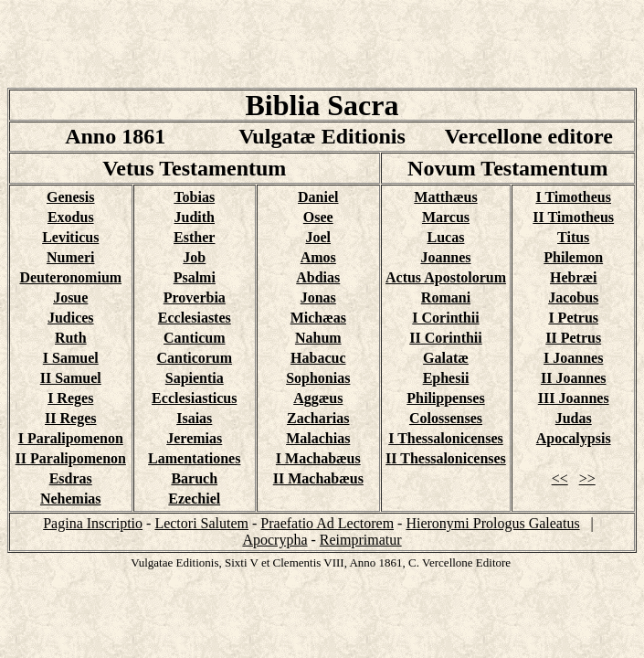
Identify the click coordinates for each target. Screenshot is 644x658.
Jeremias (194, 438)
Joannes (445, 257)
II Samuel (71, 378)
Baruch (194, 478)
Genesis (70, 197)
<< (560, 478)
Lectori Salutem (201, 523)
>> (587, 478)
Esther (194, 237)
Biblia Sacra (322, 105)
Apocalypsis (574, 438)
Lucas (446, 237)
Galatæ (446, 358)
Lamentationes (194, 458)
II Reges (70, 418)
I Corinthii (445, 318)
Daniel (318, 197)
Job (194, 257)
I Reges (70, 398)
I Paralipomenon (71, 438)
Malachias (318, 438)
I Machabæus (318, 458)
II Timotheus (573, 217)
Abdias (318, 277)
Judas (574, 418)
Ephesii (446, 378)
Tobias (194, 197)
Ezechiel (194, 499)
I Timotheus (573, 197)
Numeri (70, 257)
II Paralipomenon (71, 458)
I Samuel (71, 358)
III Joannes (574, 398)
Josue (70, 297)
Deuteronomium (70, 277)
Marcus (446, 217)
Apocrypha (274, 540)
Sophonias (318, 378)
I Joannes (573, 358)
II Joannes (574, 378)
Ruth (71, 338)
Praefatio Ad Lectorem (327, 523)
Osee (318, 217)
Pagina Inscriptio (93, 523)
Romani (446, 297)
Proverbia (195, 297)
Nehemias (71, 499)
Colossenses (446, 418)
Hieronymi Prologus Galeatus (492, 523)
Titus (573, 237)
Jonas (318, 297)
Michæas (318, 318)
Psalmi (195, 277)
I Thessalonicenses (446, 438)
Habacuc (318, 358)
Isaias (194, 418)
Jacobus (573, 297)
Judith (195, 217)
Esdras (71, 478)
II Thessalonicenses (446, 458)
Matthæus (445, 197)
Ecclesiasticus (194, 398)
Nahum (318, 338)
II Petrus (573, 338)
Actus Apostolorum (446, 277)
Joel (319, 237)
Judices (71, 318)
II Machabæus (318, 478)
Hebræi (574, 277)
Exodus (71, 217)
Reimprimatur (361, 540)
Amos (318, 257)
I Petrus (573, 318)
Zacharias (318, 418)
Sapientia (195, 378)
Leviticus (70, 237)
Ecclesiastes (195, 318)
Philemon (573, 257)
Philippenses (445, 398)
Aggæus (318, 398)
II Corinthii (446, 338)
